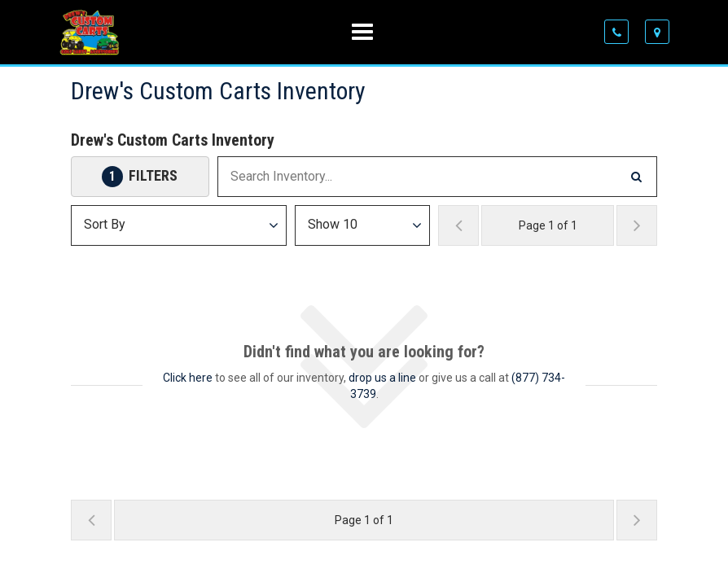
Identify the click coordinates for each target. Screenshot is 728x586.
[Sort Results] (179, 225)
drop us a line (382, 378)
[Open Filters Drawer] (140, 177)
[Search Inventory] (636, 177)
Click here (188, 378)
